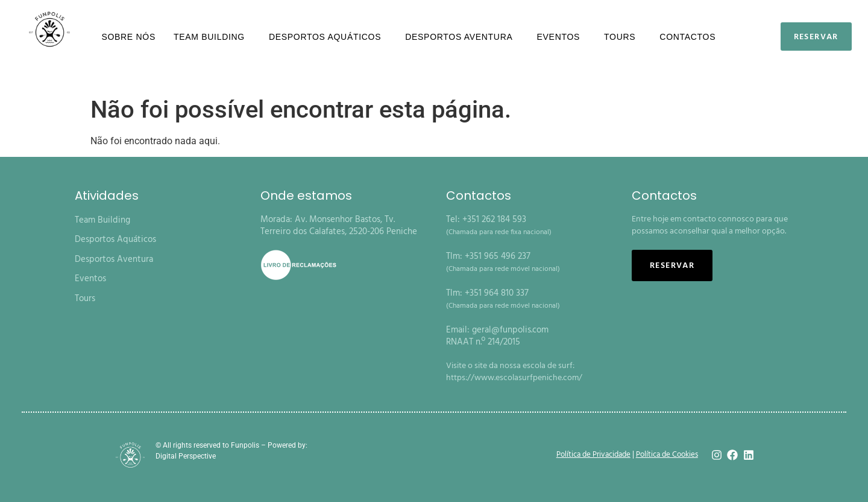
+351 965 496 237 (498, 256)
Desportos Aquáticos (328, 37)
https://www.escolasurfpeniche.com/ (514, 378)
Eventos (562, 37)
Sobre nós (128, 37)
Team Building (212, 37)
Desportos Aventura (462, 37)
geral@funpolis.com (510, 330)
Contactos (687, 37)
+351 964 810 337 (497, 293)
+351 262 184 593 (494, 220)
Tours (623, 37)
